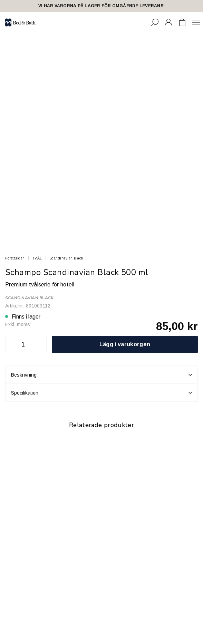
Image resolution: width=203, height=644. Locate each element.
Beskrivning (101, 375)
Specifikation (101, 393)
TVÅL (37, 258)
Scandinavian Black (66, 258)
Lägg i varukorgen (125, 344)
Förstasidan (15, 258)
